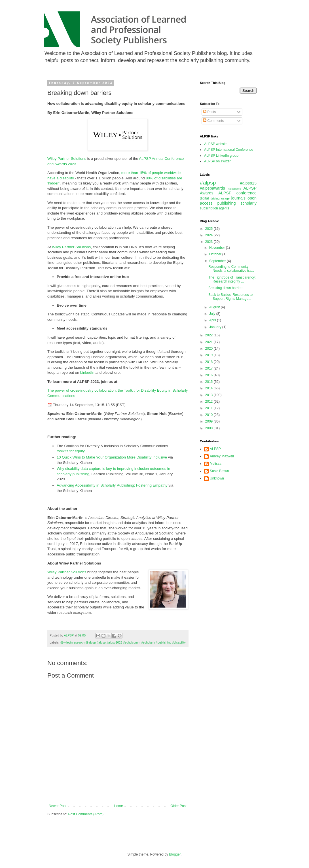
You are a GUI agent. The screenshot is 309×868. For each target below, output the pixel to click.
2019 (209, 355)
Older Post (178, 806)
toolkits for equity (71, 451)
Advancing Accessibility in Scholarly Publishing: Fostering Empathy (112, 485)
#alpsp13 (248, 183)
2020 (209, 349)
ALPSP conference (237, 193)
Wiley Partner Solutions (67, 159)
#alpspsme (234, 189)
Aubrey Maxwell (222, 456)
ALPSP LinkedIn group (221, 156)
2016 (209, 375)
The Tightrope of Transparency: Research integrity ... (232, 279)
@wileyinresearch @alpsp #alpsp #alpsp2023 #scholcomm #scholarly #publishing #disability (123, 642)
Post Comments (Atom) (86, 814)
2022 (209, 335)
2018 (209, 362)
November (218, 248)
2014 (209, 388)
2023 (209, 242)
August (215, 307)
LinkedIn (88, 373)
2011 (209, 408)
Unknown (217, 478)
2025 (209, 229)
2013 (209, 395)
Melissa (216, 464)
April (213, 320)
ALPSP (215, 449)
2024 (209, 235)
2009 (209, 421)
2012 (209, 402)
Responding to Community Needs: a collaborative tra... (231, 269)
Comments (213, 121)
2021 (209, 342)
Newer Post (58, 806)
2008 (209, 428)
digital (204, 198)
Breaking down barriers (226, 288)
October (216, 254)
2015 (209, 382)
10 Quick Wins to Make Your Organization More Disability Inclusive (112, 457)
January (216, 327)
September (218, 261)
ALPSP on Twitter (217, 161)
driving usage (220, 198)
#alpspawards (212, 188)
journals (238, 198)
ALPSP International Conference (229, 150)
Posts (209, 112)
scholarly (248, 203)
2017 (209, 368)
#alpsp (208, 183)
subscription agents (214, 208)
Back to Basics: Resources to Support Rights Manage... (230, 297)
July (213, 314)
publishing (227, 203)
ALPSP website (216, 144)
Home (118, 806)
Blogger (175, 854)
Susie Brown (219, 471)
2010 (209, 415)
